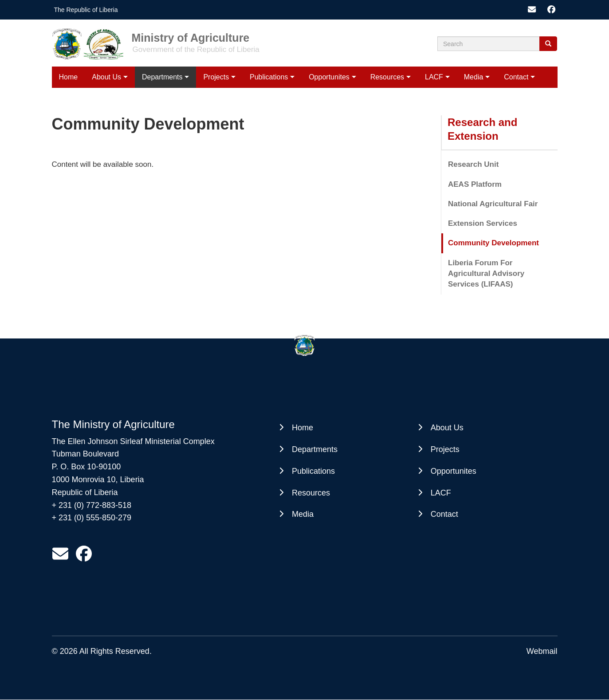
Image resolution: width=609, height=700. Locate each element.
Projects (216, 77)
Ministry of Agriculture (191, 37)
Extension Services (483, 223)
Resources (387, 77)
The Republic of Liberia (86, 10)
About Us (106, 77)
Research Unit (473, 164)
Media (474, 77)
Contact (516, 77)
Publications (269, 77)
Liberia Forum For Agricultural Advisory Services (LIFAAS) (486, 274)
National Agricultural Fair (493, 204)
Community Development (493, 243)
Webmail (542, 651)
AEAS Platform (475, 184)
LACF (434, 77)
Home (69, 77)
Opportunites (329, 77)
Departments (162, 77)
